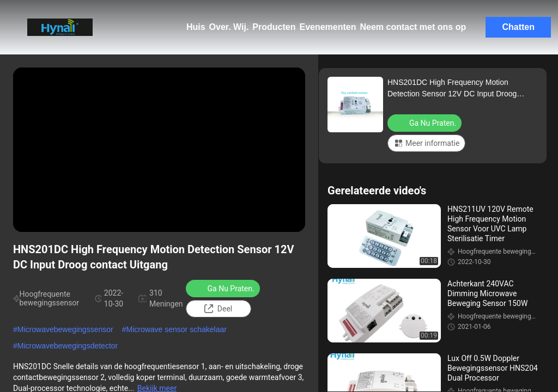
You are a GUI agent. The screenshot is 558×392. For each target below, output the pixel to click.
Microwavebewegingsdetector (68, 346)
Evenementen (327, 27)
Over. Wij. (229, 27)
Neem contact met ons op (413, 27)
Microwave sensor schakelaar (176, 329)
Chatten (518, 27)
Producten (274, 27)
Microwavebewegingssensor (65, 329)
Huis (196, 27)
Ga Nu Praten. (224, 288)
